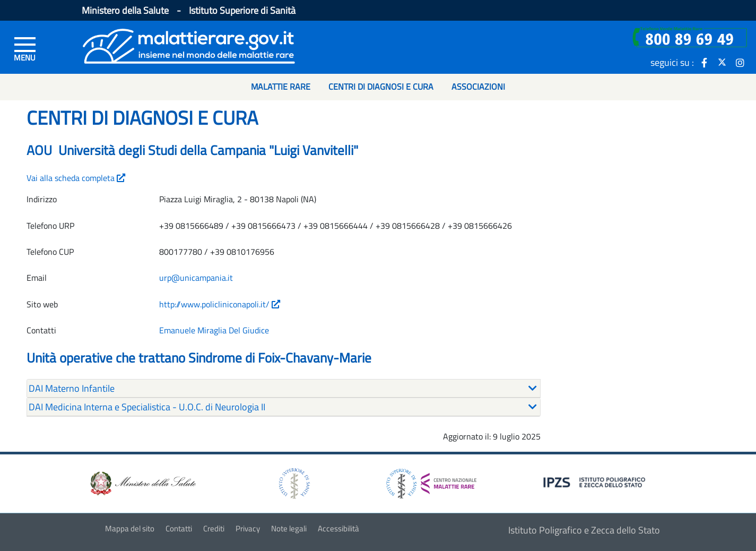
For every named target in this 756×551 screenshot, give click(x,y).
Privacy (248, 528)
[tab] (284, 389)
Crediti (214, 528)
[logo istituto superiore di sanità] (293, 482)
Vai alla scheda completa (76, 178)
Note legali (289, 528)
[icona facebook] (704, 62)
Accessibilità (338, 528)
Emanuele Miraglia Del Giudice (214, 330)
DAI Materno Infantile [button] (72, 388)
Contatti (179, 528)
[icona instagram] (740, 62)
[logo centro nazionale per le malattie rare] (431, 481)
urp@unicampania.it (196, 278)
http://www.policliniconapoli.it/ (220, 304)
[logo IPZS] (596, 481)
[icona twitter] (722, 62)
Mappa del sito (130, 528)
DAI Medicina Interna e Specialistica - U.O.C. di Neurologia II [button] (147, 407)
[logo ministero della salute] (142, 482)
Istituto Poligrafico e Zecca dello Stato (584, 530)
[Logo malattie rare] (189, 45)
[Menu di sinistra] (25, 48)
